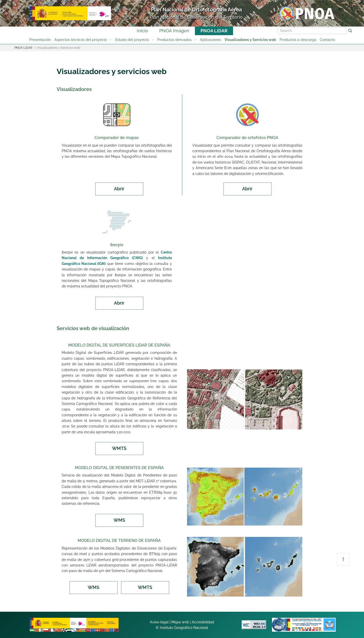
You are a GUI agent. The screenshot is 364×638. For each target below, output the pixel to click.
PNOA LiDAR (214, 31)
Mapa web (180, 622)
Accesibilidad (203, 622)
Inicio (142, 31)
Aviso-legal (159, 622)
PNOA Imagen (174, 31)
